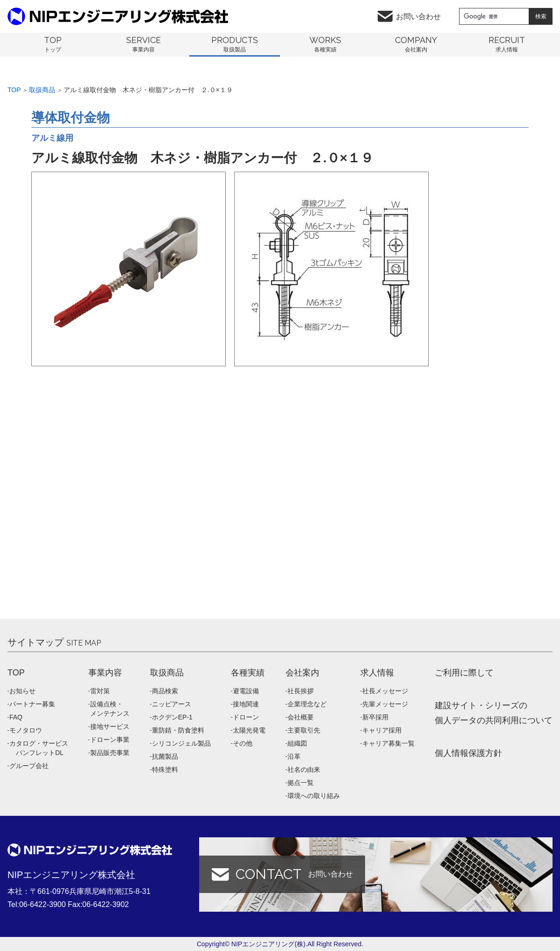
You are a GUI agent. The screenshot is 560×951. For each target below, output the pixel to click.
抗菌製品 (165, 756)
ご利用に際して (464, 673)
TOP (16, 673)
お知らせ (22, 691)
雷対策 (100, 691)
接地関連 (246, 704)
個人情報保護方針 (468, 753)
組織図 (297, 743)
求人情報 (377, 673)
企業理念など (307, 704)
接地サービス (110, 726)
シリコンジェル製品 (181, 743)
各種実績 (248, 673)
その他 (243, 743)
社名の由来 (304, 770)
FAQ (16, 717)
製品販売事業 (110, 753)
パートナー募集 (32, 704)
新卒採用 (375, 717)
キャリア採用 (382, 730)
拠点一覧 (301, 783)
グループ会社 (29, 766)
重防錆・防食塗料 (178, 730)
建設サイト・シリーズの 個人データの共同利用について (494, 713)
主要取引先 (304, 730)
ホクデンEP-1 (172, 717)
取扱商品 (42, 90)
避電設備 (246, 691)
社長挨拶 (301, 691)
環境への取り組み (314, 796)
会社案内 (302, 673)
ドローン (246, 717)
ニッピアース (172, 704)
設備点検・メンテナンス (110, 709)
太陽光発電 (249, 730)
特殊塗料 (165, 770)
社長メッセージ (385, 691)
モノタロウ (26, 730)
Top (14, 90)
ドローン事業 (110, 740)
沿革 (294, 756)
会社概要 (301, 717)
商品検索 (165, 691)
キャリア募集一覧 (388, 743)
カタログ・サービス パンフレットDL (39, 748)
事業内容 (105, 673)
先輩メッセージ (385, 704)
